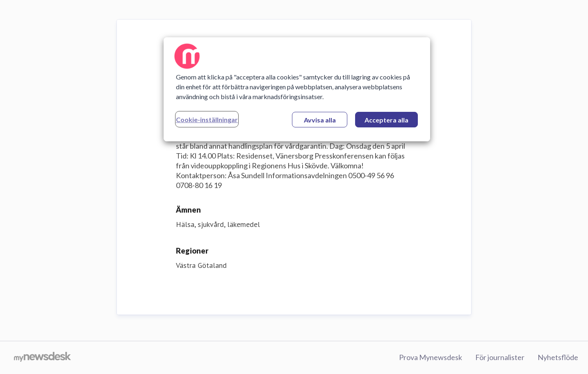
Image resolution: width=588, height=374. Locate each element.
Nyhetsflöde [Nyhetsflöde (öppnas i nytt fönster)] (558, 357)
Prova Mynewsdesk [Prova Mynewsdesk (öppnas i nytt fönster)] (431, 357)
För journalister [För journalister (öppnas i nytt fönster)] (500, 357)
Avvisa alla (320, 120)
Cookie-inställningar (207, 119)
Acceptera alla (386, 120)
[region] (297, 89)
